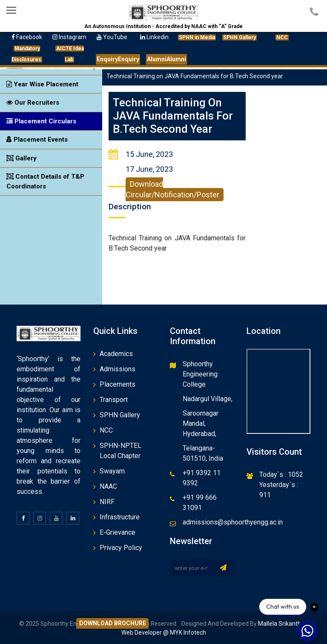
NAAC (108, 486)
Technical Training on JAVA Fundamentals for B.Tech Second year (174, 116)
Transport (114, 400)
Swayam (112, 471)
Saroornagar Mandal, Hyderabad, (201, 423)
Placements (118, 384)
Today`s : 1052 (281, 474)
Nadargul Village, (208, 399)
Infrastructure (120, 517)
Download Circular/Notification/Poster (172, 189)
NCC (106, 430)
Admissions (118, 369)
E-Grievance (118, 532)
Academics (116, 354)
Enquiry (118, 59)
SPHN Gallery (120, 415)
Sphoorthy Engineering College (200, 374)
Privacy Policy (121, 548)
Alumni (166, 59)
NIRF (107, 502)
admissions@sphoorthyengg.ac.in (233, 522)
